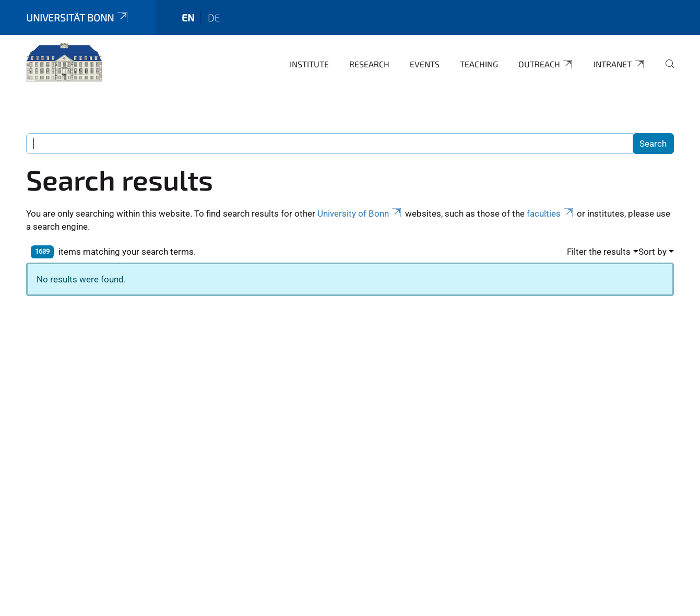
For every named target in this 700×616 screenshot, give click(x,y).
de (214, 17)
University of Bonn (360, 214)
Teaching (479, 64)
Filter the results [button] (599, 252)
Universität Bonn (78, 17)
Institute (309, 64)
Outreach (546, 64)
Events (425, 64)
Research (369, 64)
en (188, 17)
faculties (551, 214)
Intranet (619, 64)
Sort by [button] (652, 252)
